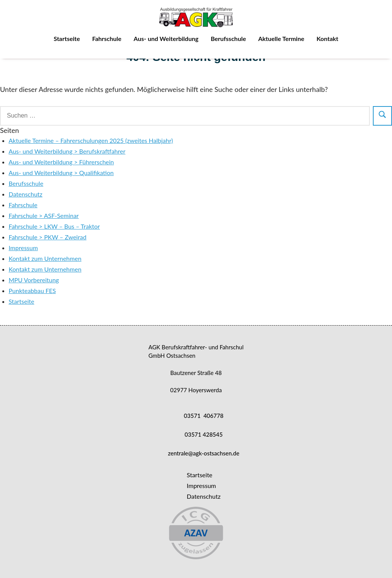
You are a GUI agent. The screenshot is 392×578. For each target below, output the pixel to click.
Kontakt (327, 38)
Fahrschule (107, 38)
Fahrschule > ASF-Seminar (44, 215)
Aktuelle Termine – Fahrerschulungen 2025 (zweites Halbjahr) (91, 140)
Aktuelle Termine (281, 38)
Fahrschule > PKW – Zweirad (48, 237)
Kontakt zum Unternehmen (45, 258)
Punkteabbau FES (32, 291)
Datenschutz (26, 194)
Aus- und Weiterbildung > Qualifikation (61, 173)
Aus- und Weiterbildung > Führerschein (61, 162)
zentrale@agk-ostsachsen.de (204, 453)
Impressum (23, 248)
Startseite (67, 38)
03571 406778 (203, 416)
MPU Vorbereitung (34, 280)
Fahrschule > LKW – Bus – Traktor (54, 226)
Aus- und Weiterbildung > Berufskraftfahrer (67, 151)
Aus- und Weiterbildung (166, 38)
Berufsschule (228, 38)
